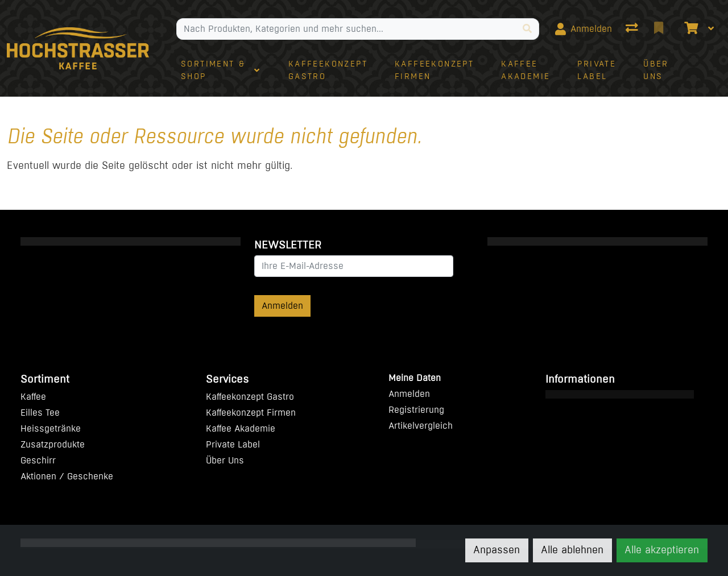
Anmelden (282, 306)
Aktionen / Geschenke (67, 476)
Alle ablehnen (572, 550)
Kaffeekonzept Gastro (250, 397)
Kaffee (33, 397)
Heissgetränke (51, 428)
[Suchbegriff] (346, 29)
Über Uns (225, 460)
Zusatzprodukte (53, 444)
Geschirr (38, 460)
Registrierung (416, 410)
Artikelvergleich (421, 426)
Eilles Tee (40, 413)
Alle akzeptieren (662, 550)
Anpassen (497, 550)
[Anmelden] (584, 29)
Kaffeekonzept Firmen (251, 413)
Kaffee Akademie (241, 428)
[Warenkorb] (690, 29)
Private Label (233, 444)
